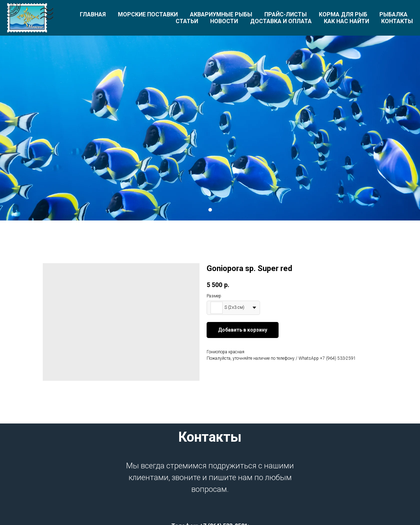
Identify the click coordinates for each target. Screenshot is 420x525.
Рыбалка (393, 14)
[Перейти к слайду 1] (210, 210)
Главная (93, 14)
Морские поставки (148, 14)
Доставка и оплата (281, 21)
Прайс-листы (286, 14)
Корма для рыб (343, 14)
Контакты (397, 21)
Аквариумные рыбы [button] (221, 14)
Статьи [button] (187, 21)
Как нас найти (346, 21)
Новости (224, 21)
